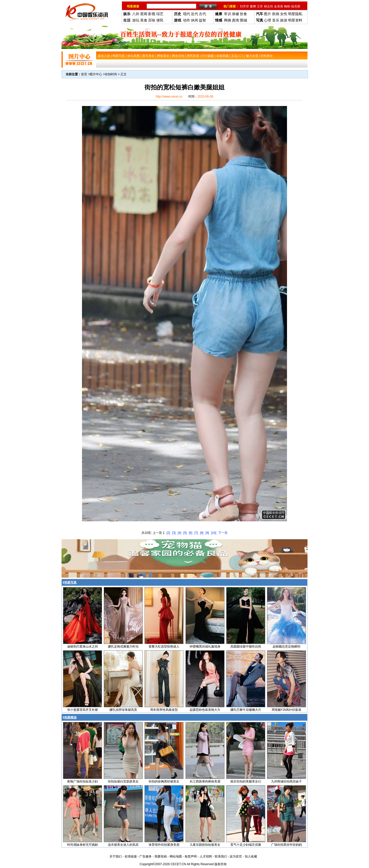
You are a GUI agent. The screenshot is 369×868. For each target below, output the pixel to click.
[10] (214, 533)
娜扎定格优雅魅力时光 (123, 647)
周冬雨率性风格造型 (164, 710)
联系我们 (221, 856)
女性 (284, 14)
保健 (235, 14)
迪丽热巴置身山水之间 (83, 647)
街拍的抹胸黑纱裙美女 (164, 781)
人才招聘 (206, 856)
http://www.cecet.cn (169, 97)
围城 (243, 20)
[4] (180, 533)
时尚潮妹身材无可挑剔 (83, 845)
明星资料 (295, 20)
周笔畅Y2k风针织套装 (287, 710)
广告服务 (146, 856)
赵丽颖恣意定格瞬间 (286, 647)
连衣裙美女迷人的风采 (123, 845)
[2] (168, 533)
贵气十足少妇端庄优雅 (246, 845)
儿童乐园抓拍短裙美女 (205, 845)
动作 (187, 20)
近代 (194, 14)
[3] (174, 533)
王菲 (260, 6)
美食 (144, 20)
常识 (228, 14)
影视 (152, 14)
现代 (187, 14)
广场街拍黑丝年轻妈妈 (286, 845)
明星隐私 (295, 14)
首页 (84, 74)
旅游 (284, 20)
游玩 (136, 20)
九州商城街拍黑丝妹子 (286, 781)
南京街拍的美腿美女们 (246, 781)
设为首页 (236, 856)
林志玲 (269, 6)
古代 (202, 14)
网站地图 (176, 856)
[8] (202, 533)
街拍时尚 (111, 74)
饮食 (243, 14)
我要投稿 (161, 856)
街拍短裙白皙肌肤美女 (123, 781)
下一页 (223, 533)
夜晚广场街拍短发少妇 (83, 781)
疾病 (276, 14)
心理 (268, 20)
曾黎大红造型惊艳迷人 (164, 647)
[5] (185, 533)
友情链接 (131, 856)
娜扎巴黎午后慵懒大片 (246, 710)
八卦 (136, 14)
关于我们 (116, 856)
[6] (191, 533)
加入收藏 (251, 856)
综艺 (160, 14)
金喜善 (279, 6)
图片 (268, 14)
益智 (202, 20)
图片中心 (96, 74)
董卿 (253, 6)
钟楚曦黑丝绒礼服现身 (205, 647)
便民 (160, 20)
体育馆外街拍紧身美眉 (164, 845)
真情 (235, 20)
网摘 (228, 20)
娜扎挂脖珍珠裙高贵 (123, 710)
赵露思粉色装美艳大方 (205, 710)
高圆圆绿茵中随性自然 (246, 647)
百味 (152, 20)
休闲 (194, 20)
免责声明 (191, 856)
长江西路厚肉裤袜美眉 (205, 781)
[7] (196, 533)
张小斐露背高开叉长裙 (83, 710)
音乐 (276, 20)
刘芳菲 (244, 6)
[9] (207, 533)
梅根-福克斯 (292, 6)
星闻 (144, 14)
